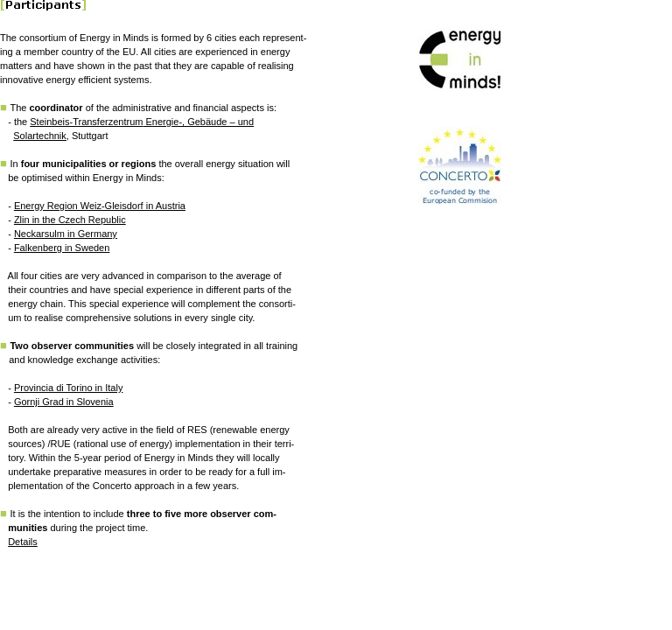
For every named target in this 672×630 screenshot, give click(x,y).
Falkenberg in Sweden (62, 248)
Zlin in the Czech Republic (70, 220)
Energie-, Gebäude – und (198, 122)
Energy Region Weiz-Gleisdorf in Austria (100, 206)
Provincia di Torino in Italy (69, 388)
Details (23, 542)
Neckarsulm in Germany (66, 234)
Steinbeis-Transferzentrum (86, 122)
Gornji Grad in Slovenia (64, 402)
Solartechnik (40, 136)
